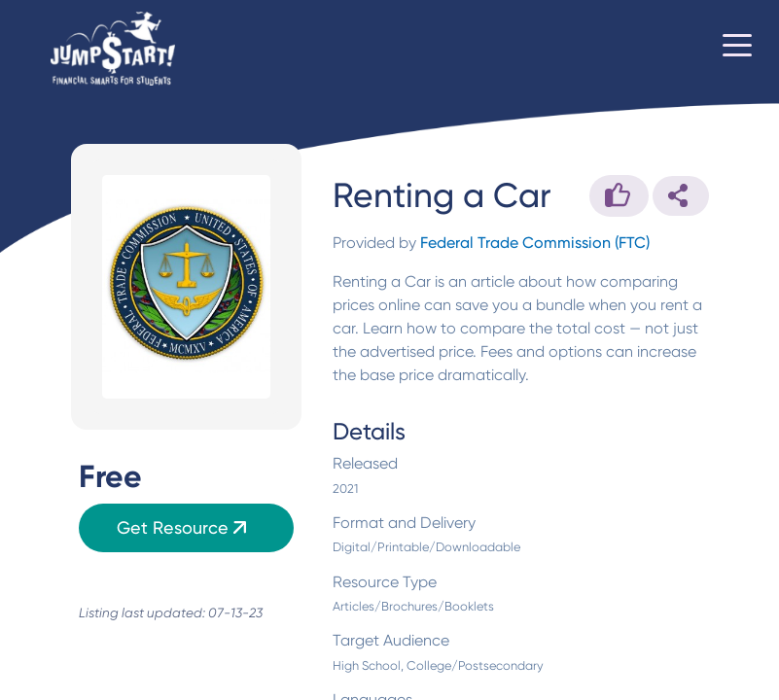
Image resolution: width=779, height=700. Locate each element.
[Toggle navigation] (737, 49)
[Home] (113, 49)
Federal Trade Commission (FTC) (535, 243)
